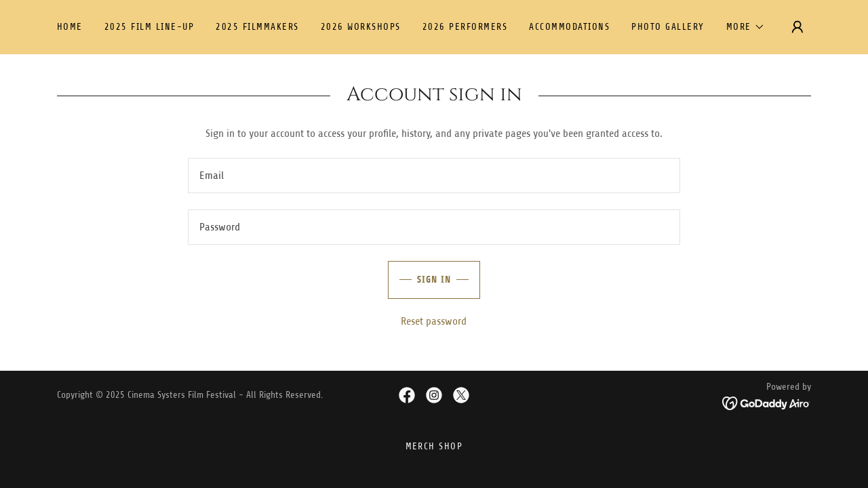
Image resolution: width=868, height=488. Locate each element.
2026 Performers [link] (465, 27)
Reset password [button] (434, 321)
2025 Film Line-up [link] (149, 27)
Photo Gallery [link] (668, 27)
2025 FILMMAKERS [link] (257, 27)
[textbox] (434, 176)
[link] (407, 395)
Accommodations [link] (569, 27)
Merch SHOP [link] (434, 446)
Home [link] (70, 27)
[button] (746, 27)
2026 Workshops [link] (361, 27)
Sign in (419, 280)
